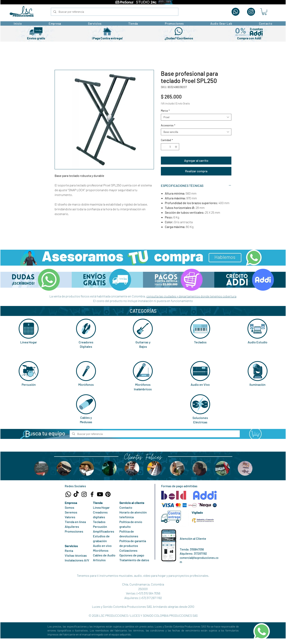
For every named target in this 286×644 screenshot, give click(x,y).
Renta (69, 551)
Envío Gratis (183, 103)
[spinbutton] (170, 147)
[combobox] (196, 117)
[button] (264, 12)
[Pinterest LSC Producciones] (108, 494)
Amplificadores (104, 531)
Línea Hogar (29, 342)
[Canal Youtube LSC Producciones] (100, 494)
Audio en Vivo (200, 384)
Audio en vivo (102, 546)
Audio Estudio (257, 342)
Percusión (29, 384)
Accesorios (168, 125)
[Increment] (176, 147)
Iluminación (257, 384)
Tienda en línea (75, 522)
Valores (70, 517)
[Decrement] (164, 147)
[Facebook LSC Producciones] (92, 494)
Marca (165, 111)
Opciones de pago (132, 555)
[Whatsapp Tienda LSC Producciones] (68, 494)
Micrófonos (86, 384)
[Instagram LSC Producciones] (84, 494)
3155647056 (197, 549)
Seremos (71, 512)
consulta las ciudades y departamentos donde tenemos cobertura (191, 296)
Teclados (200, 342)
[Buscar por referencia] (114, 12)
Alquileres (72, 527)
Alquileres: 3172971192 (193, 554)
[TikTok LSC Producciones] (76, 494)
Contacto (126, 507)
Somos (70, 507)
